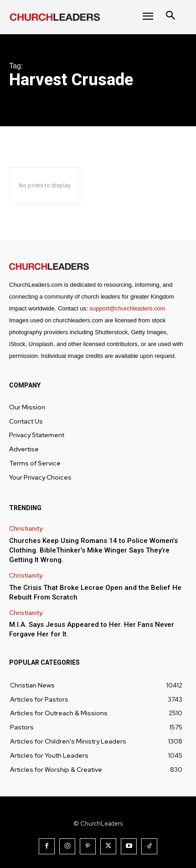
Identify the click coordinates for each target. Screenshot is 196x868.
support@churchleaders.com (127, 308)
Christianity (26, 529)
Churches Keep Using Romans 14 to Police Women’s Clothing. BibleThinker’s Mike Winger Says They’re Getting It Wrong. (93, 550)
